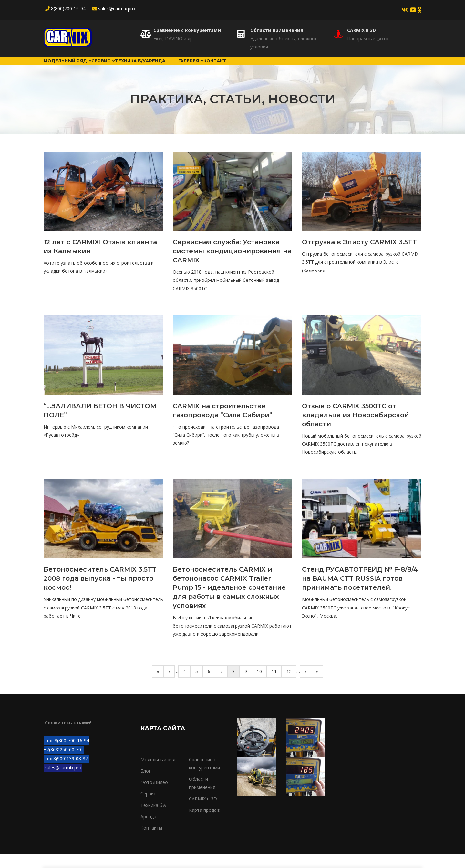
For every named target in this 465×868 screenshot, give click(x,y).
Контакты (151, 841)
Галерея (263, 68)
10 (262, 684)
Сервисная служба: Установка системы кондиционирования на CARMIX (232, 265)
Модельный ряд (75, 68)
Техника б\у (153, 818)
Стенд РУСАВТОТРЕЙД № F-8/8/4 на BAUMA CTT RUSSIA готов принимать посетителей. (360, 592)
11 (277, 684)
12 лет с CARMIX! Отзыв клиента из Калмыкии (100, 260)
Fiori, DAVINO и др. (174, 39)
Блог (232, 68)
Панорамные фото (368, 39)
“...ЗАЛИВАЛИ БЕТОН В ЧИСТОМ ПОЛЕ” (100, 424)
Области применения (277, 30)
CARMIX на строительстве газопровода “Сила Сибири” (222, 424)
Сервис (124, 68)
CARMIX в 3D (362, 30)
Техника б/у (164, 68)
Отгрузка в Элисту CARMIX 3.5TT (359, 256)
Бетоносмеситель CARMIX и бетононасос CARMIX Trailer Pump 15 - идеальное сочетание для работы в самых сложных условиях (229, 601)
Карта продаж (205, 824)
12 (291, 684)
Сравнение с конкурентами (187, 30)
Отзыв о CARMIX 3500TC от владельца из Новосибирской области (355, 429)
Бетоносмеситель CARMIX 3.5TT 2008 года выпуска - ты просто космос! (100, 592)
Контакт (300, 68)
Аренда (203, 68)
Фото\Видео (154, 796)
